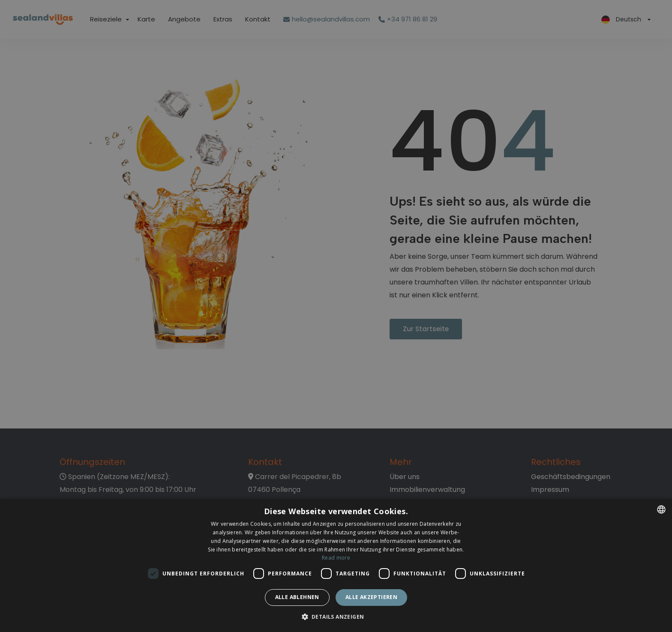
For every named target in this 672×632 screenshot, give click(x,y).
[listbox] (661, 509)
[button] (336, 617)
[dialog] (336, 565)
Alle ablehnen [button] (297, 597)
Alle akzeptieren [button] (371, 597)
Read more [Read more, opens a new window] (336, 558)
